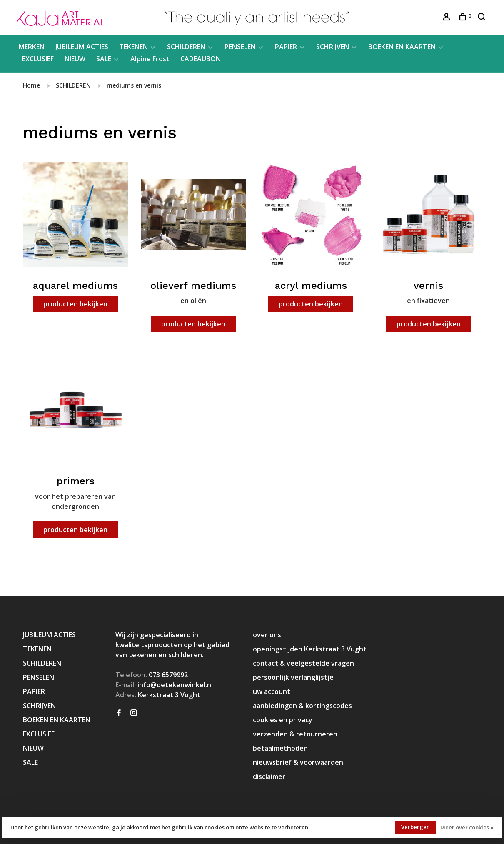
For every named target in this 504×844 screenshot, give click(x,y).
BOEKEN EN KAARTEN (402, 47)
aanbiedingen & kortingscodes (302, 706)
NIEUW (75, 59)
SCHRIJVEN (333, 47)
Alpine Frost (150, 59)
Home (31, 85)
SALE (104, 59)
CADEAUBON (201, 59)
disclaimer (269, 776)
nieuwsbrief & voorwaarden (298, 762)
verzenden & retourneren (295, 734)
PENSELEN (240, 47)
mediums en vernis (134, 85)
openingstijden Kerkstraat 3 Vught (310, 649)
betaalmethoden (280, 748)
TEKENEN (133, 47)
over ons (267, 635)
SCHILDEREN (186, 47)
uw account (272, 691)
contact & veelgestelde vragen (303, 663)
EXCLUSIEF (38, 59)
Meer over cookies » (467, 827)
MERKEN (32, 47)
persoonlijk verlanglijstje (293, 677)
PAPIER (286, 47)
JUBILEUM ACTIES (82, 47)
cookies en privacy (283, 720)
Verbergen (415, 827)
